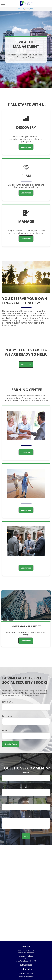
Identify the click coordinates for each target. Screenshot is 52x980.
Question (26, 816)
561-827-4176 (29, 953)
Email (5, 730)
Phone (26, 802)
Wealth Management (26, 977)
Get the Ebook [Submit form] (11, 744)
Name (26, 773)
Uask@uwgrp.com (26, 965)
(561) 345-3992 (29, 950)
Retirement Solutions (26, 973)
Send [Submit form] (26, 836)
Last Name (7, 716)
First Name (7, 702)
